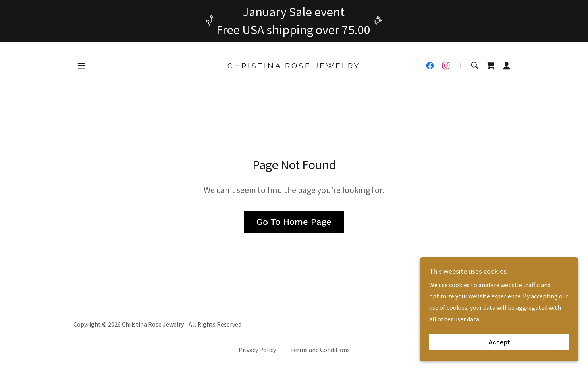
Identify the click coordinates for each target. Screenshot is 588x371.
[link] (294, 66)
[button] (81, 66)
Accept (499, 343)
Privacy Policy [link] (257, 350)
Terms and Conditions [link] (320, 350)
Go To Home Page (294, 222)
